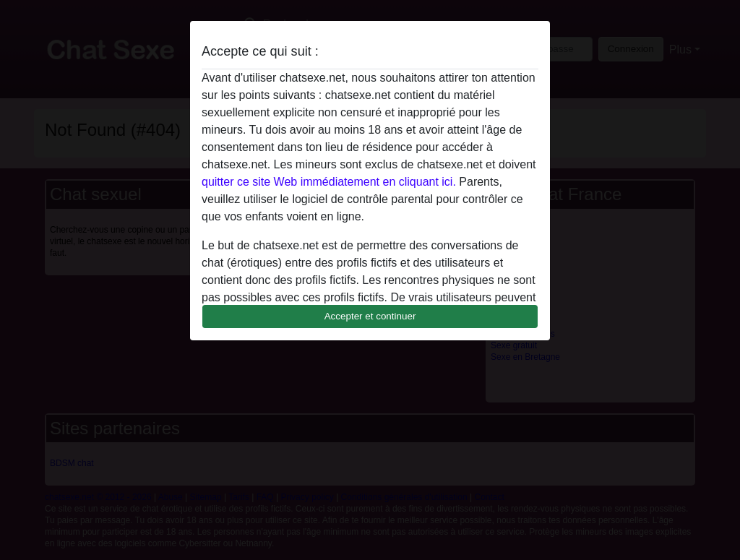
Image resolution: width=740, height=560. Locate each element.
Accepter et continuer (370, 316)
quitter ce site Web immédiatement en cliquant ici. (329, 182)
